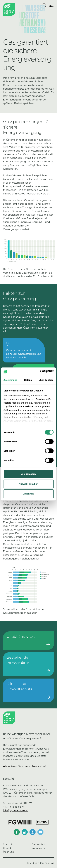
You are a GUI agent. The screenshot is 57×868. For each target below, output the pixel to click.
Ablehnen (28, 494)
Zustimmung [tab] (10, 380)
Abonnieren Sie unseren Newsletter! (24, 766)
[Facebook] (17, 832)
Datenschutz (39, 845)
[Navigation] (52, 5)
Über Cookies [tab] (46, 380)
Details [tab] (28, 380)
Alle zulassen (28, 474)
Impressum (38, 848)
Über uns (8, 852)
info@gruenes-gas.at (15, 810)
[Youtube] (40, 832)
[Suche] (44, 5)
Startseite (9, 845)
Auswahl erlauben (28, 484)
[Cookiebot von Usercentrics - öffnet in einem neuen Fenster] (41, 372)
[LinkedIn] (25, 832)
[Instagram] (33, 832)
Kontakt (8, 848)
